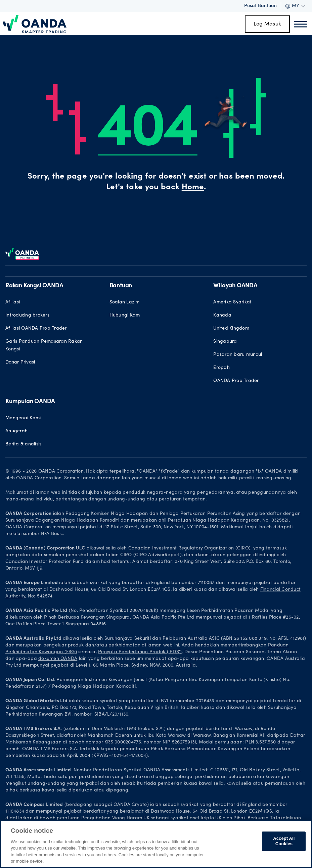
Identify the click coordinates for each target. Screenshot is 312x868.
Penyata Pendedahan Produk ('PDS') (140, 652)
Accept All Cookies (284, 841)
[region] (156, 844)
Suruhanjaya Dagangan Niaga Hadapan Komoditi (62, 521)
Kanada (222, 316)
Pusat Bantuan (260, 6)
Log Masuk (267, 24)
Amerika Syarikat (232, 302)
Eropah (221, 368)
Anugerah (16, 431)
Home (193, 188)
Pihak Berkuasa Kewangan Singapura (87, 618)
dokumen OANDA (58, 659)
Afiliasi (13, 302)
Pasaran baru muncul (238, 355)
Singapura (225, 342)
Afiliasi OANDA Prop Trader (36, 329)
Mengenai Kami (23, 418)
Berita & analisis (23, 444)
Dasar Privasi (20, 363)
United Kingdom (231, 329)
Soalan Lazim (125, 302)
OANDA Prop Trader (236, 381)
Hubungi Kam (125, 316)
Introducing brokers (27, 316)
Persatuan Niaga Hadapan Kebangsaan (214, 521)
